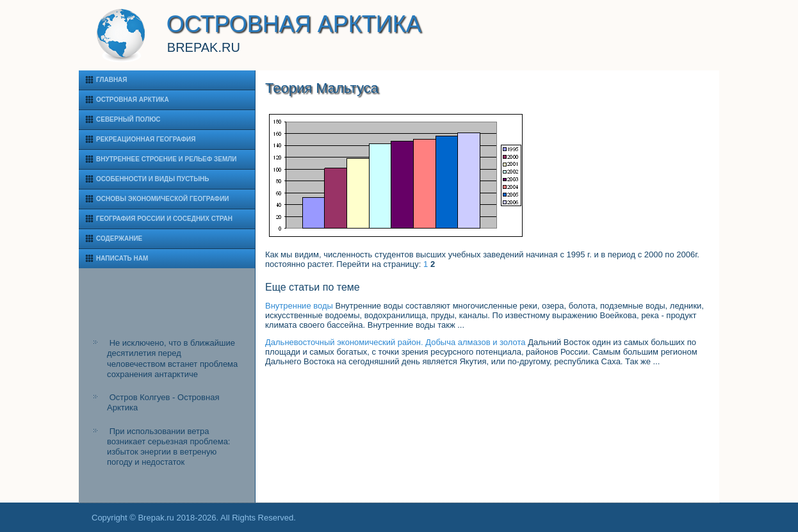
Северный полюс (128, 119)
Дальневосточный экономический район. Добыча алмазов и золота (395, 342)
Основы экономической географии (163, 199)
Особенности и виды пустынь (152, 179)
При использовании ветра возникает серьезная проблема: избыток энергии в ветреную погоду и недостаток (168, 447)
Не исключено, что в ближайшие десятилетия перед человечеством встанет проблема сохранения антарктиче (172, 359)
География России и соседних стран (164, 219)
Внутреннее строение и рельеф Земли (167, 159)
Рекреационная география (146, 139)
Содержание (119, 238)
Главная (112, 80)
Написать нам (122, 258)
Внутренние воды (299, 306)
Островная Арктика (133, 100)
